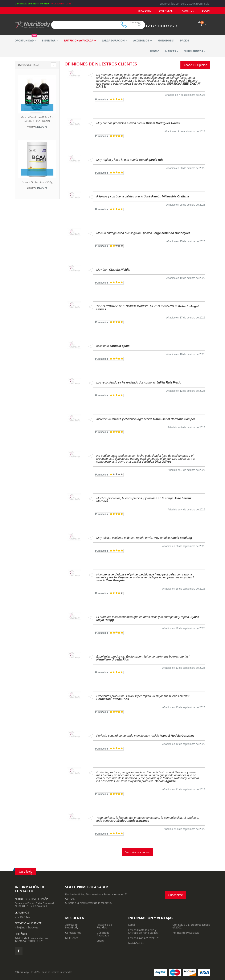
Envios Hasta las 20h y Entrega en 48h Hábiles (143, 931)
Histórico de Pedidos (104, 926)
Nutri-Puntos (193, 51)
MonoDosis (166, 41)
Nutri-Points (136, 943)
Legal (132, 925)
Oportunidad (26, 39)
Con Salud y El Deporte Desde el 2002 (191, 926)
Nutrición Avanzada (79, 41)
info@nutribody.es (26, 927)
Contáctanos (73, 933)
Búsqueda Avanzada (103, 934)
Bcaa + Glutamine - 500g (37, 182)
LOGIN (206, 11)
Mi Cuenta (148, 11)
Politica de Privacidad (186, 933)
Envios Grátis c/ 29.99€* (143, 938)
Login (100, 941)
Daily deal (169, 11)
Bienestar (49, 41)
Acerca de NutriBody (72, 926)
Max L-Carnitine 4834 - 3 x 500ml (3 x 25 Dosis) (37, 119)
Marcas (171, 51)
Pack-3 (185, 41)
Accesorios (141, 41)
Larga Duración (113, 41)
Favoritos (189, 11)
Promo (155, 51)
